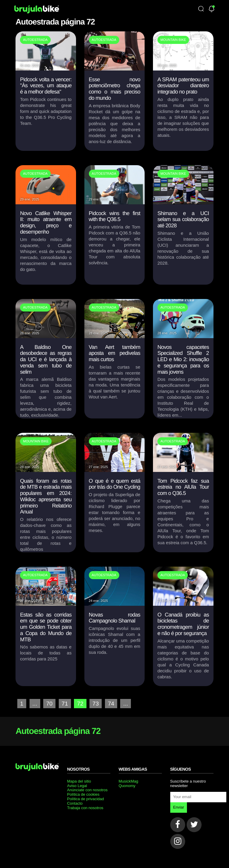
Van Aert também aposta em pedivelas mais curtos (115, 353)
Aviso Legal (77, 786)
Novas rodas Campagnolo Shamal (115, 618)
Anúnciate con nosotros (87, 790)
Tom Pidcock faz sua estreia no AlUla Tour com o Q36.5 (183, 487)
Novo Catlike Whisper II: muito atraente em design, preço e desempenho (46, 223)
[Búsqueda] (201, 9)
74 (111, 704)
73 (96, 704)
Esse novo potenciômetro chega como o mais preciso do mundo (115, 89)
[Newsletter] (212, 9)
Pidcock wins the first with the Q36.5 (115, 216)
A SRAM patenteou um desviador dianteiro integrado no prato (183, 86)
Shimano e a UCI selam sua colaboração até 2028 (183, 219)
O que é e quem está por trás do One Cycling (115, 484)
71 (65, 704)
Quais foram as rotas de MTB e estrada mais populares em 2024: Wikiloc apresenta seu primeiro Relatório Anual (46, 496)
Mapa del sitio (79, 781)
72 (80, 704)
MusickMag (129, 781)
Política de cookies (83, 794)
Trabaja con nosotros (85, 808)
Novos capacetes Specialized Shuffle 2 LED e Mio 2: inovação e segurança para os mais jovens (183, 359)
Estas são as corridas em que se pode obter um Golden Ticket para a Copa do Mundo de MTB (46, 627)
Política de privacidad (86, 799)
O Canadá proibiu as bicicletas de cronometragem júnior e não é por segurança (183, 624)
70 (49, 704)
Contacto (75, 803)
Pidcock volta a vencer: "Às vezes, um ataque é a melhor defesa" (46, 86)
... (35, 704)
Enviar (179, 807)
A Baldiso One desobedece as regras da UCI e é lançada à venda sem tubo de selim (46, 359)
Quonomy (127, 786)
